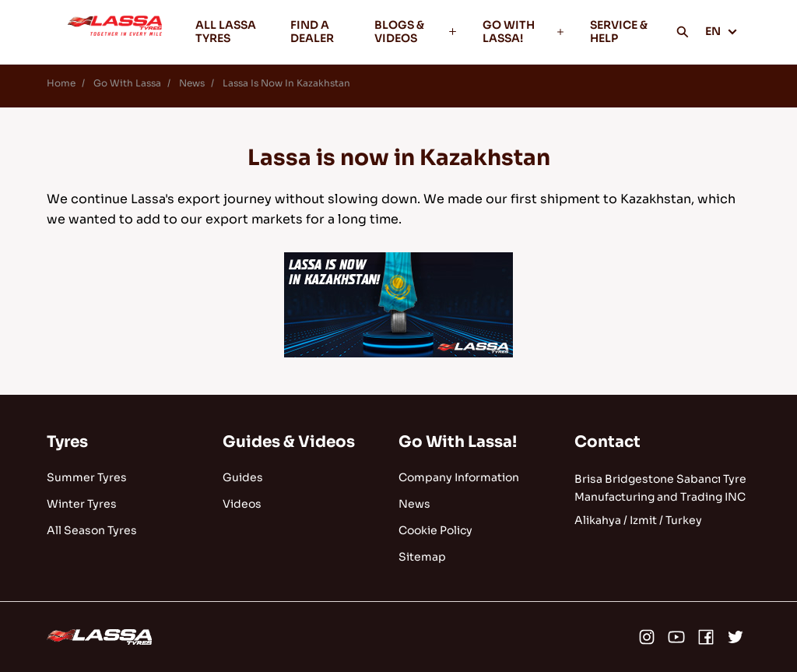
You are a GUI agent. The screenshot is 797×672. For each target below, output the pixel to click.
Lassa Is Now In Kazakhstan (286, 83)
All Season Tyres (92, 530)
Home (61, 83)
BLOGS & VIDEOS (416, 32)
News (192, 83)
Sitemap (422, 557)
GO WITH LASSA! (524, 32)
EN (722, 31)
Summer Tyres (87, 477)
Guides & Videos (289, 442)
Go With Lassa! (458, 442)
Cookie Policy (435, 530)
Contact (607, 442)
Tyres (67, 442)
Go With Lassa (127, 83)
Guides (243, 477)
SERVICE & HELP (619, 32)
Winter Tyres (82, 504)
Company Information (459, 477)
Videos (242, 504)
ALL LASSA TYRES (226, 32)
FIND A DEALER (312, 32)
